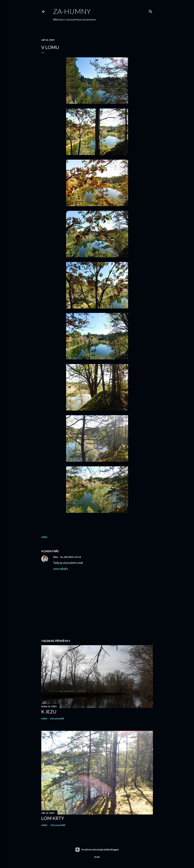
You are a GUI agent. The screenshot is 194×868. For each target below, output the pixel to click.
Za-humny (72, 11)
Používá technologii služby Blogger (97, 850)
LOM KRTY (53, 818)
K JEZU (49, 712)
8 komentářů (57, 719)
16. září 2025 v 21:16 (71, 557)
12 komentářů (58, 825)
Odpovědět (61, 569)
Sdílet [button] (44, 537)
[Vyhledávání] (151, 11)
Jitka (56, 557)
